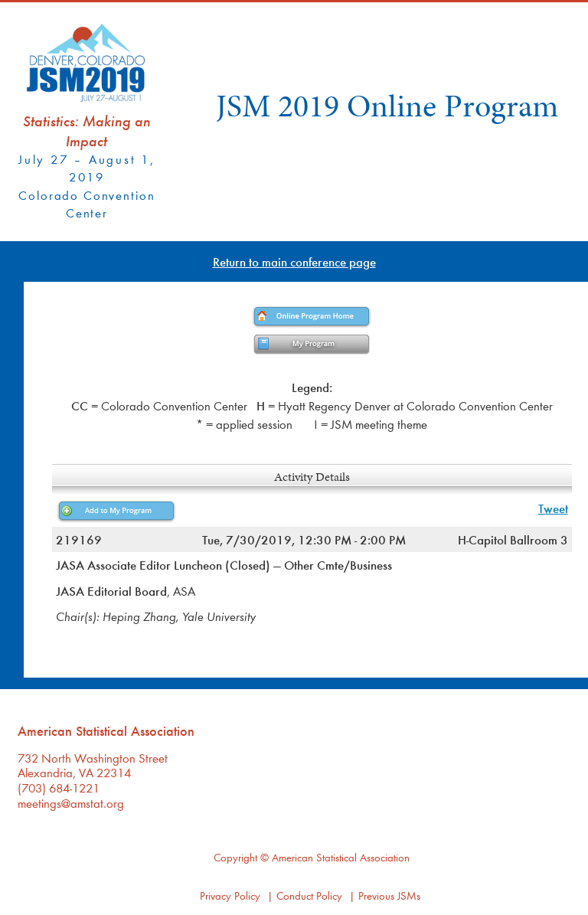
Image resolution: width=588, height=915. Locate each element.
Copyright (235, 857)
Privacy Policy (230, 895)
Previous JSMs (389, 895)
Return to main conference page (294, 261)
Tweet (553, 508)
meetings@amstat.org (71, 803)
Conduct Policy (309, 895)
